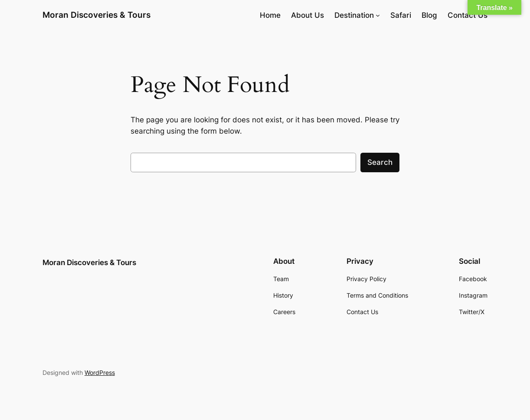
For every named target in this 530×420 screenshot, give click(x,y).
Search (380, 162)
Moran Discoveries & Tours (97, 15)
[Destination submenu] (378, 15)
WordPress (100, 372)
